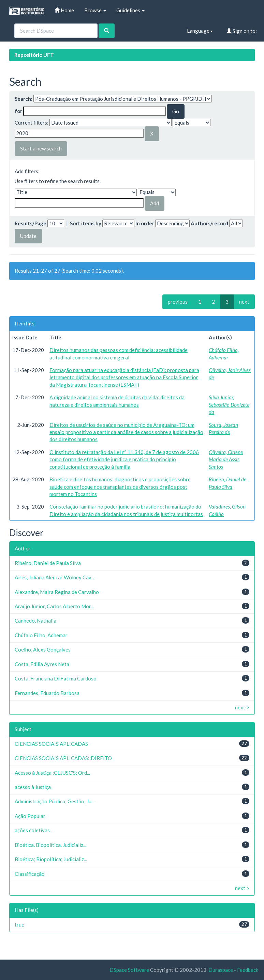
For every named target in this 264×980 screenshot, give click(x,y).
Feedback (248, 970)
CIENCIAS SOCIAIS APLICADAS (51, 744)
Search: (24, 99)
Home (64, 10)
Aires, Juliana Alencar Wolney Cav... (54, 577)
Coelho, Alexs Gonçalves (43, 649)
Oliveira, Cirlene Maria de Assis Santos (226, 459)
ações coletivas (32, 830)
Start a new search (41, 148)
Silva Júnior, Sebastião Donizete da (229, 405)
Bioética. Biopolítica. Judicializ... (50, 845)
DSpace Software (129, 970)
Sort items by (86, 223)
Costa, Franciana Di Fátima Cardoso (56, 678)
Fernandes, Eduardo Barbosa (47, 693)
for (18, 111)
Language (200, 31)
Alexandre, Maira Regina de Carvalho (57, 592)
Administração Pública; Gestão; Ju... (55, 801)
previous (178, 302)
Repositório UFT (34, 55)
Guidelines (130, 10)
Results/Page (31, 223)
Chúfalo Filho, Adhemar (41, 635)
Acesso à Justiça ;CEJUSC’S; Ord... (52, 773)
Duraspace (221, 970)
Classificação (30, 874)
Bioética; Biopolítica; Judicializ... (51, 859)
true (19, 925)
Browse (95, 10)
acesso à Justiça (33, 787)
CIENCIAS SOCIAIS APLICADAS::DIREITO (63, 758)
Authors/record (209, 223)
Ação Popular (30, 816)
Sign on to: (242, 31)
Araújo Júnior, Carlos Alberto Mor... (54, 606)
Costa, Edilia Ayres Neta (42, 664)
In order (145, 223)
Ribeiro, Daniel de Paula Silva (48, 563)
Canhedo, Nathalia (35, 621)
